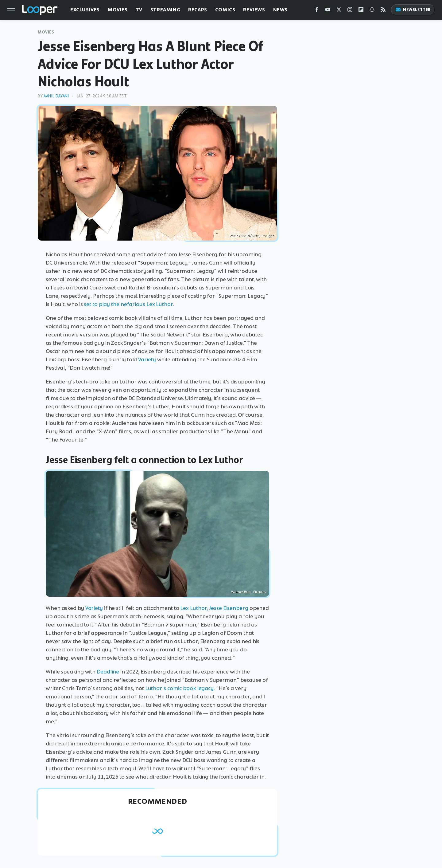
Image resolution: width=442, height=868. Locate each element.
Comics (225, 10)
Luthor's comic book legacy (179, 688)
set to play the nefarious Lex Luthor (128, 304)
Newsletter (413, 10)
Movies (118, 10)
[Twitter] (339, 11)
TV (139, 10)
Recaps (198, 10)
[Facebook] (317, 11)
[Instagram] (350, 11)
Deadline (108, 672)
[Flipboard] (361, 11)
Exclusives (85, 10)
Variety (147, 359)
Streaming (165, 10)
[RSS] (383, 11)
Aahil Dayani (56, 96)
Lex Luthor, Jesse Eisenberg (214, 608)
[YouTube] (328, 11)
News (280, 10)
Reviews (254, 10)
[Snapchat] (372, 11)
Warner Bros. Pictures (249, 592)
